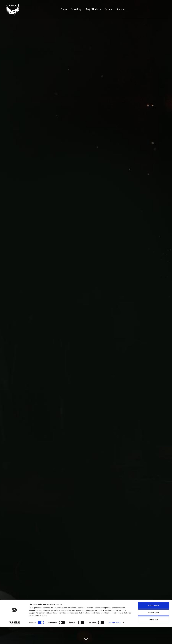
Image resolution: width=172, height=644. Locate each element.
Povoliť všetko (154, 623)
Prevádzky (76, 9)
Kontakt (121, 9)
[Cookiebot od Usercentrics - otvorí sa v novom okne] (14, 640)
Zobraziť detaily (115, 640)
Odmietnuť (154, 637)
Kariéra (109, 9)
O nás (64, 9)
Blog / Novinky (93, 9)
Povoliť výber (154, 630)
